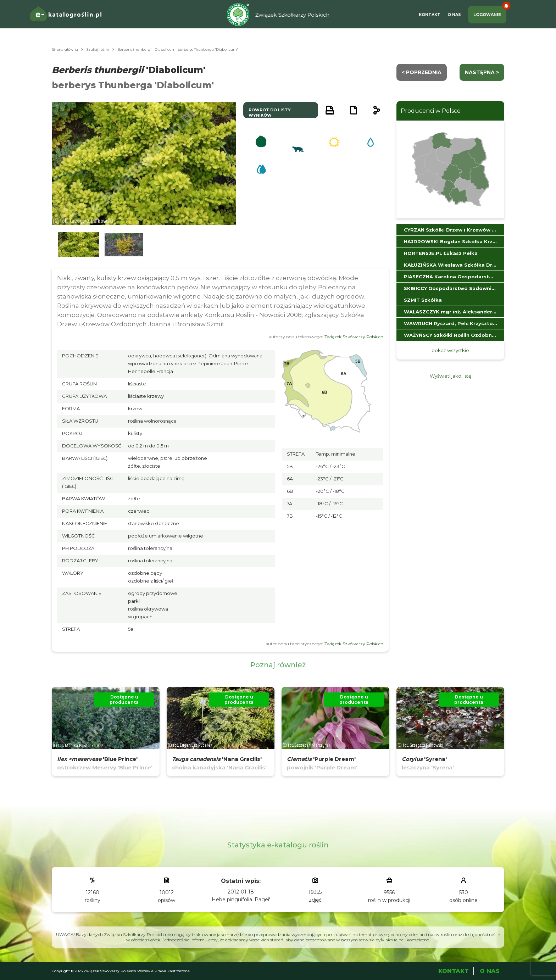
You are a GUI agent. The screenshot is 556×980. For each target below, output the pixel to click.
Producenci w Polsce (431, 111)
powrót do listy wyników (270, 113)
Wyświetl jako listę (451, 376)
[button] (78, 245)
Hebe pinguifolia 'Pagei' (241, 900)
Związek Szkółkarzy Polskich (354, 337)
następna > (482, 72)
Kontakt (430, 15)
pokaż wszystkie (450, 350)
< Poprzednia (422, 72)
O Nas (454, 15)
